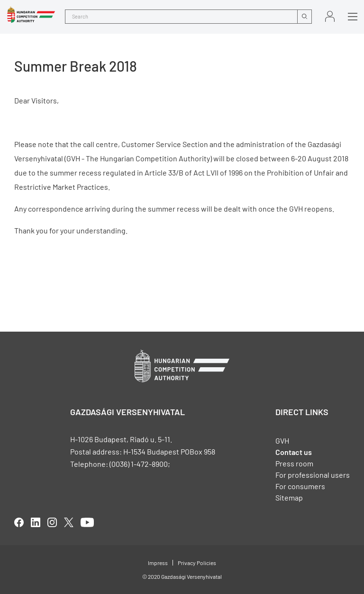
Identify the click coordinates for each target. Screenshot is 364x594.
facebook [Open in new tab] (19, 522)
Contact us (294, 452)
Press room (294, 463)
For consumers (300, 486)
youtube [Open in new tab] (87, 522)
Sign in (330, 16)
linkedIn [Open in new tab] (36, 522)
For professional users (313, 475)
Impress (158, 563)
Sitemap (289, 497)
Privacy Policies (197, 563)
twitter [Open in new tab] (69, 522)
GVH (282, 441)
